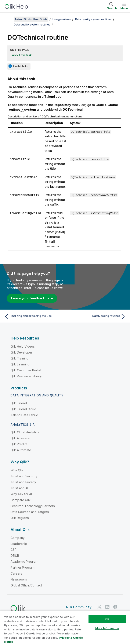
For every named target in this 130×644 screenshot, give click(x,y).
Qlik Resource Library (26, 376)
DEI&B (15, 556)
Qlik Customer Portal (26, 370)
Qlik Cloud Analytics (25, 432)
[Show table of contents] (8, 19)
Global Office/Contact (26, 585)
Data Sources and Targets (30, 512)
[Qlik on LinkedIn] (107, 607)
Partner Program (23, 567)
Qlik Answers (20, 438)
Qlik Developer (21, 352)
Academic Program (25, 562)
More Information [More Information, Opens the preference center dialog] (107, 628)
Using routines (62, 19)
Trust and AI (19, 488)
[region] (65, 627)
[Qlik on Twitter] (100, 607)
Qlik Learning (20, 364)
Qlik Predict (19, 444)
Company (18, 538)
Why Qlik (17, 470)
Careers (16, 573)
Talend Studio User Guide (31, 19)
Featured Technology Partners (33, 506)
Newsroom (19, 579)
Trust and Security (24, 476)
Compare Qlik (21, 500)
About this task (22, 55)
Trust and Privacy (23, 482)
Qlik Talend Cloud (23, 409)
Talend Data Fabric (24, 415)
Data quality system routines (93, 19)
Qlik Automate (21, 450)
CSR (14, 550)
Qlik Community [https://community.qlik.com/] (79, 607)
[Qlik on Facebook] (115, 607)
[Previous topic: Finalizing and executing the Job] (33, 317)
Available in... (21, 66)
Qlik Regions (20, 518)
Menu (124, 8)
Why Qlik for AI (21, 494)
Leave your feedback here (32, 298)
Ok (107, 619)
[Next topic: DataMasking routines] (97, 317)
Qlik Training (19, 358)
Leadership (19, 544)
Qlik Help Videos (23, 346)
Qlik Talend (19, 403)
